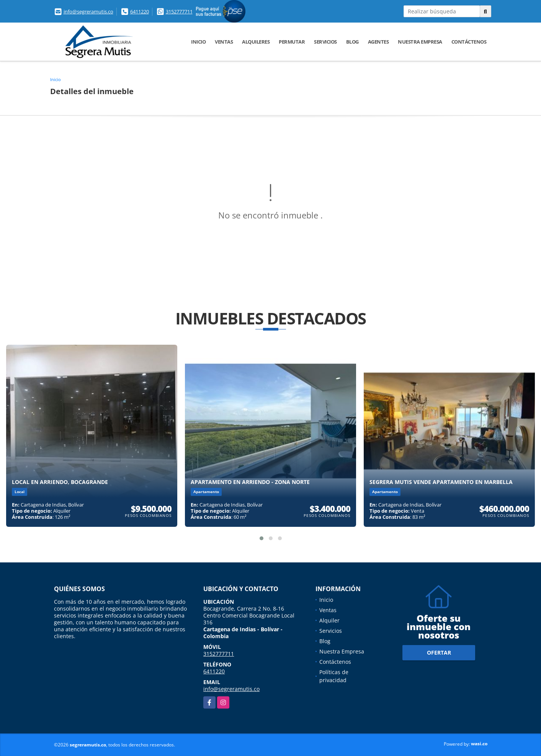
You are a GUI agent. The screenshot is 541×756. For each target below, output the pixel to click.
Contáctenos (469, 42)
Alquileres (256, 42)
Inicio (198, 42)
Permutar (292, 42)
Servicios (325, 42)
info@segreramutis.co (88, 11)
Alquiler (329, 620)
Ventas (224, 42)
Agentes (378, 42)
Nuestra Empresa (420, 42)
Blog (352, 42)
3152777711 (179, 11)
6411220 (140, 11)
